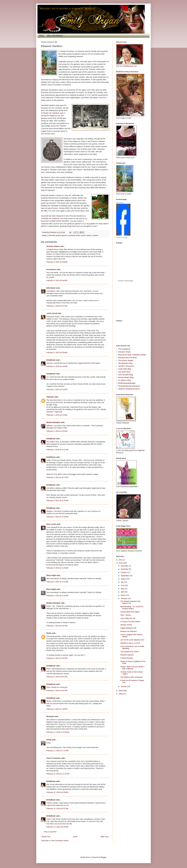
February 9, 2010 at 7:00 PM (57, 709)
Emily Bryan (120, 203)
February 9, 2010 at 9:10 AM (57, 366)
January (124, 686)
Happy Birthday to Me (128, 628)
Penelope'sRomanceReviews (129, 386)
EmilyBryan (51, 360)
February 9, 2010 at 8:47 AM (57, 306)
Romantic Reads (125, 352)
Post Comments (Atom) (60, 841)
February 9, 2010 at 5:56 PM (57, 658)
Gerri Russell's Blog (126, 375)
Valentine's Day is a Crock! (130, 643)
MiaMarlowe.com (131, 66)
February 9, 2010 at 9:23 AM (57, 415)
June (123, 585)
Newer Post (46, 837)
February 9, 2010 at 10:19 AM (57, 500)
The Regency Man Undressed (131, 677)
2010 (121, 563)
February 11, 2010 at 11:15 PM (58, 774)
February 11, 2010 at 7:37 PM (57, 751)
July (122, 582)
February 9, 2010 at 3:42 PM (57, 626)
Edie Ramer (51, 288)
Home (41, 36)
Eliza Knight (51, 575)
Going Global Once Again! (130, 612)
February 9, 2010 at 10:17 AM (57, 477)
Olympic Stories (126, 625)
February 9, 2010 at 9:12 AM (57, 389)
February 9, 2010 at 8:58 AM (57, 352)
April (123, 592)
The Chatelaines (124, 349)
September (125, 576)
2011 (121, 560)
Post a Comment (50, 832)
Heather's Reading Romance (129, 389)
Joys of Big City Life (128, 618)
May (122, 589)
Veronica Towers (53, 246)
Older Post (104, 837)
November (125, 569)
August (123, 579)
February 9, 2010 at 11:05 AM (57, 568)
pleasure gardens (62, 235)
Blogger (103, 857)
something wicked (74, 235)
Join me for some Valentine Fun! (132, 640)
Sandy (49, 740)
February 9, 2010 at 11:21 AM (57, 582)
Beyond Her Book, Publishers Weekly (132, 355)
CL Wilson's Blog (125, 380)
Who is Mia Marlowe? (55, 36)
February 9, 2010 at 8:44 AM (57, 280)
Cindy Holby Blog (125, 369)
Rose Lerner (51, 524)
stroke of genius (86, 235)
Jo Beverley (51, 235)
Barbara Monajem (53, 422)
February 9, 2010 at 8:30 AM (57, 262)
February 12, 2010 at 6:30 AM (57, 827)
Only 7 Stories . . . (127, 615)
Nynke (49, 633)
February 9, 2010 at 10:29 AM (57, 517)
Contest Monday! (127, 658)
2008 (121, 694)
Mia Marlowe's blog (125, 363)
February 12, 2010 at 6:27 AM (57, 808)
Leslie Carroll (52, 313)
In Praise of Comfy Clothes (130, 622)
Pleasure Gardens (127, 655)
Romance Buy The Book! (128, 358)
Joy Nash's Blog (124, 372)
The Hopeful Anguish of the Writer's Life (130, 602)
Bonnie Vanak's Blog (126, 377)
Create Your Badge (122, 237)
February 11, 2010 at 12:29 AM (58, 732)
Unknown (50, 397)
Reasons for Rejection (129, 631)
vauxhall (95, 235)
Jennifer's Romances (126, 366)
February (124, 598)
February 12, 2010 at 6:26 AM (57, 792)
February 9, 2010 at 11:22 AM (57, 596)
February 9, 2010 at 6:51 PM (57, 677)
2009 (121, 691)
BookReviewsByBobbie (127, 383)
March (123, 595)
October (124, 572)
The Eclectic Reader (126, 360)
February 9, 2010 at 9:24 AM (57, 431)
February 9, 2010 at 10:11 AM (57, 450)
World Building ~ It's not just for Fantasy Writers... (132, 608)
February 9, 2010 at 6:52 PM (57, 691)
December (125, 566)
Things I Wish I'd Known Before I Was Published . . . (132, 668)
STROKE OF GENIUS (50, 113)
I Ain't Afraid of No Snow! (130, 652)
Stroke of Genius (67, 51)
